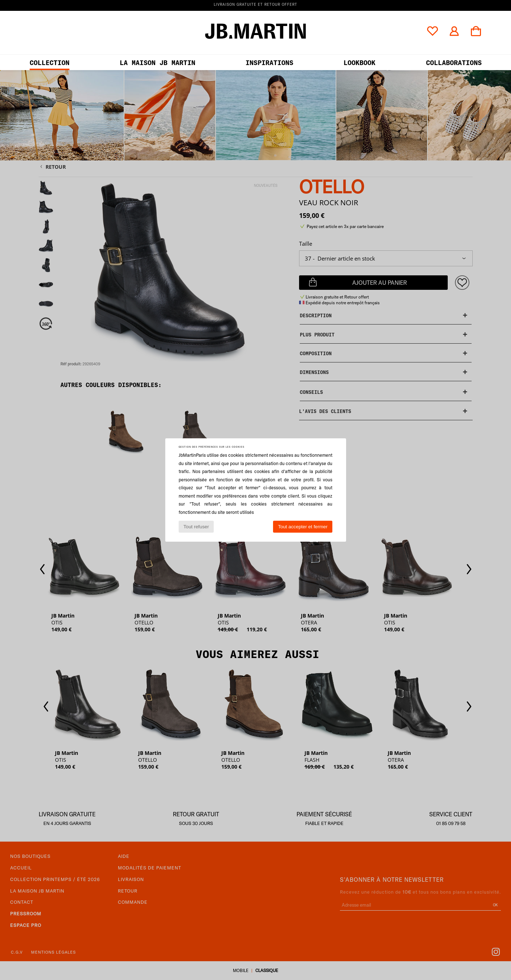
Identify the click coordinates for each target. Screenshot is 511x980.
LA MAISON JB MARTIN (157, 63)
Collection (50, 63)
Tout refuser (196, 527)
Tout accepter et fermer (303, 527)
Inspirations (269, 63)
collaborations (454, 63)
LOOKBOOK (359, 63)
